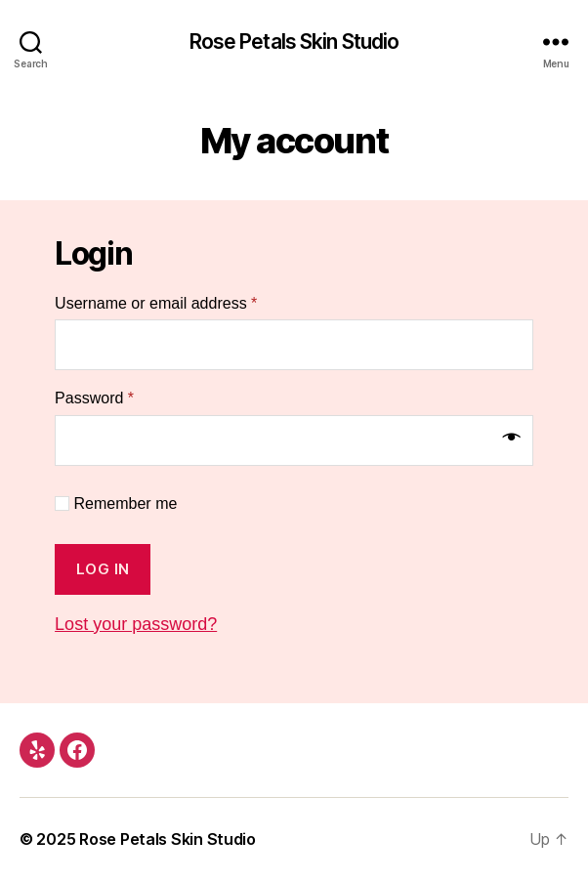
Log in (103, 569)
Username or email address (156, 303)
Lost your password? (136, 624)
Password (94, 398)
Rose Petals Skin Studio (294, 42)
